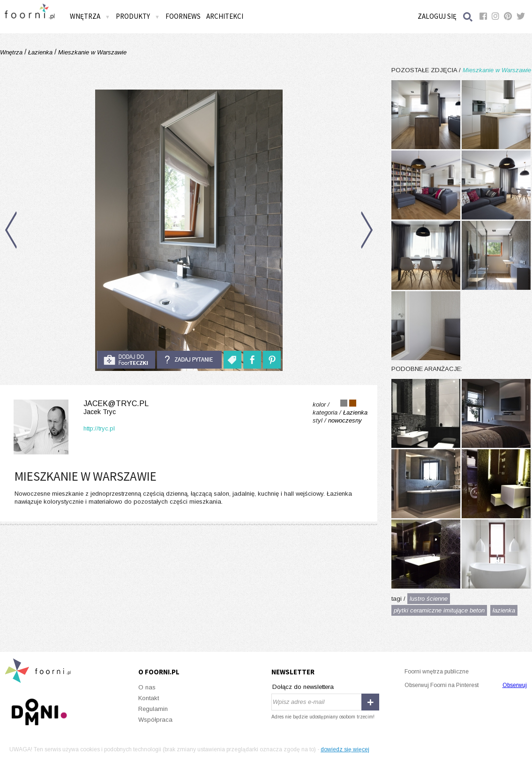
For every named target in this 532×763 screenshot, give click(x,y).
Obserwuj (515, 685)
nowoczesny (345, 420)
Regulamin (153, 709)
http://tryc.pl (99, 428)
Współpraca (155, 720)
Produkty (138, 16)
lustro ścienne (429, 599)
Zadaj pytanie (189, 360)
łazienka (504, 610)
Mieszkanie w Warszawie (91, 52)
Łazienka (40, 52)
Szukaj (468, 17)
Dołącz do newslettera (303, 687)
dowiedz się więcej (345, 749)
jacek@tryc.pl (79, 408)
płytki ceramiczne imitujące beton (439, 610)
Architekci (225, 16)
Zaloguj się (437, 16)
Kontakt (149, 698)
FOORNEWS (183, 16)
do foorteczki (126, 360)
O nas (147, 687)
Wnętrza (90, 16)
